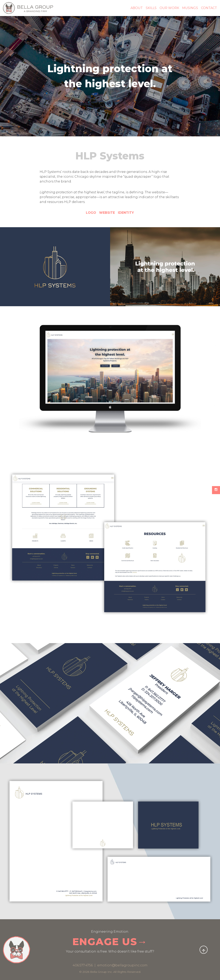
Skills (151, 8)
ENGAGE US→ (110, 942)
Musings (190, 8)
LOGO (91, 213)
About (137, 8)
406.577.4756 (83, 965)
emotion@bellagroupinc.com (122, 965)
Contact (209, 8)
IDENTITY (126, 213)
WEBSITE (107, 213)
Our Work (169, 8)
